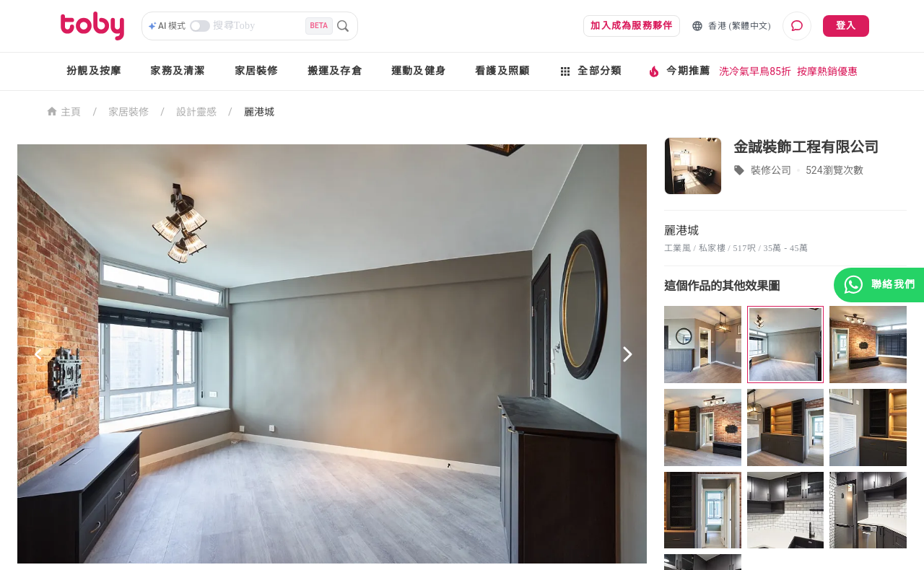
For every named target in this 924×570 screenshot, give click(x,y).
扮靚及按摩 (94, 71)
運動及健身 (419, 71)
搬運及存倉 (335, 71)
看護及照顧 (502, 71)
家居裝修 (257, 71)
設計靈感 (196, 112)
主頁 (64, 111)
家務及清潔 (178, 71)
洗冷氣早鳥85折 (755, 71)
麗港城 (259, 112)
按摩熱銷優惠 (827, 71)
